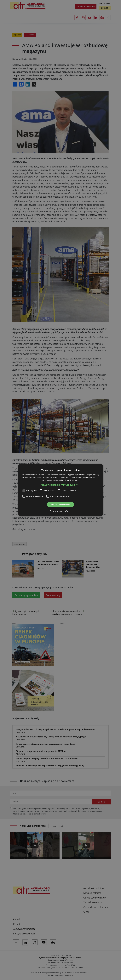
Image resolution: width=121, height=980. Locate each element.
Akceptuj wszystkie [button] (60, 504)
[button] (61, 485)
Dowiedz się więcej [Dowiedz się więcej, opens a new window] (72, 480)
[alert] (60, 490)
